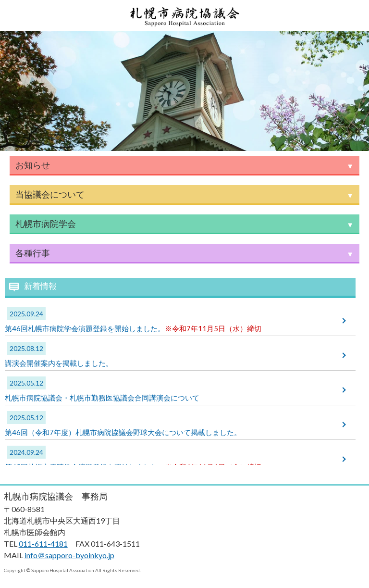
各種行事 (33, 253)
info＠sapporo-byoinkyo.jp (69, 555)
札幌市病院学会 (46, 224)
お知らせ (33, 165)
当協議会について (50, 194)
